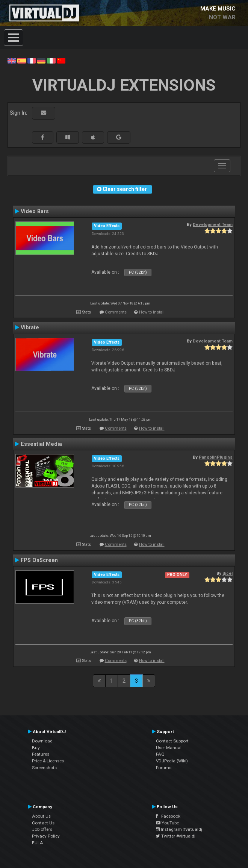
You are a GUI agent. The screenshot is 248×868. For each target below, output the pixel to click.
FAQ (160, 754)
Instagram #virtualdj (179, 829)
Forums (164, 768)
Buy (36, 748)
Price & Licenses (48, 761)
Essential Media (41, 444)
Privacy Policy (46, 836)
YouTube (167, 823)
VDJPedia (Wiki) (172, 761)
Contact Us (43, 823)
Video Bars (35, 211)
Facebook (168, 816)
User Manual (169, 748)
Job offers (42, 829)
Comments (116, 312)
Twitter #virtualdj (176, 836)
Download (42, 741)
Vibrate (30, 327)
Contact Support (172, 741)
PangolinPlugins (216, 457)
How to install (152, 312)
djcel (228, 573)
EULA (38, 843)
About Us (41, 816)
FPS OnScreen (39, 560)
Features (41, 754)
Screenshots (44, 768)
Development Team (213, 224)
